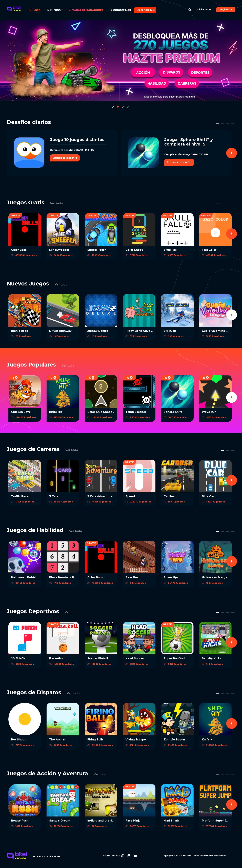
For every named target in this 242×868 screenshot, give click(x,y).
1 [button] (113, 107)
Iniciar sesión (205, 9)
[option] (121, 60)
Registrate (226, 9)
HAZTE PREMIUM (145, 10)
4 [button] (128, 107)
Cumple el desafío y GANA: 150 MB (72, 150)
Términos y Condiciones (46, 856)
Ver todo (56, 204)
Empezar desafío (65, 158)
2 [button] (118, 107)
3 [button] (123, 107)
